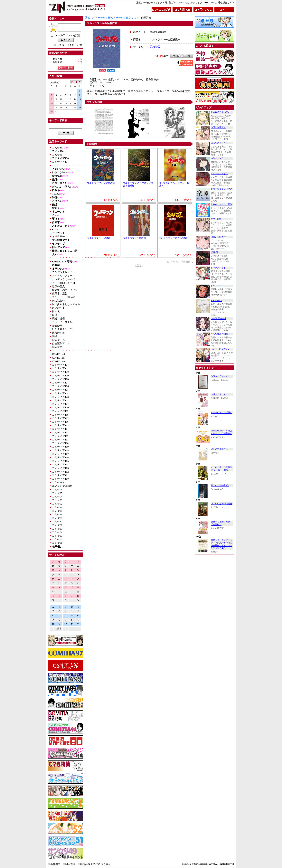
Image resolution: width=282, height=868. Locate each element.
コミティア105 (60, 461)
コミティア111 (60, 440)
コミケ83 (57, 536)
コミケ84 (57, 532)
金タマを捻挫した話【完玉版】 (220, 523)
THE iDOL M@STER (64, 283)
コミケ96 (57, 490)
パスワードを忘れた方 (69, 45)
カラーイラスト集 (62, 322)
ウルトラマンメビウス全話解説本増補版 (138, 184)
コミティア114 (60, 429)
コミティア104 (60, 464)
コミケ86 (57, 525)
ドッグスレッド (218, 268)
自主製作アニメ (61, 343)
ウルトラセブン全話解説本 (101, 183)
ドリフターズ (217, 286)
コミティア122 (60, 400)
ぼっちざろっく (218, 143)
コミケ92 (57, 504)
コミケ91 (57, 507)
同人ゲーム (58, 340)
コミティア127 (60, 383)
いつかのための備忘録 (221, 504)
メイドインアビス (219, 174)
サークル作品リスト (127, 18)
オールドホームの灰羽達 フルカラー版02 (221, 469)
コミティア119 (60, 411)
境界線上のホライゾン (65, 290)
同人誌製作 (58, 301)
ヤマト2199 (216, 219)
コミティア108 (60, 450)
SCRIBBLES (216, 301)
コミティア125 (60, 390)
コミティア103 (60, 468)
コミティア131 (60, 368)
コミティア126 (60, 386)
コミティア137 (60, 162)
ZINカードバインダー (221, 349)
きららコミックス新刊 (221, 204)
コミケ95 (57, 493)
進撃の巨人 (58, 286)
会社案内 (55, 864)
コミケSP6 (58, 482)
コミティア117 (60, 418)
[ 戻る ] (139, 265)
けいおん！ (58, 308)
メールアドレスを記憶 (68, 35)
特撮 (55, 336)
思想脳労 (155, 47)
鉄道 (55, 315)
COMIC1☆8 (59, 354)
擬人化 (56, 311)
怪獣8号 (214, 252)
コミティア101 (60, 475)
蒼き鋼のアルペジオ (220, 112)
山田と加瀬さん (218, 127)
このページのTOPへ (182, 262)
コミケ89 (57, 514)
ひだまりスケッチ (62, 329)
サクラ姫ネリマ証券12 (221, 413)
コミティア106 (60, 457)
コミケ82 (57, 539)
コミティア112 (60, 436)
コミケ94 (57, 497)
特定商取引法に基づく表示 (95, 864)
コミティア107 (60, 454)
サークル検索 (105, 18)
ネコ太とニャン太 (219, 376)
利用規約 (70, 864)
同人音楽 (57, 347)
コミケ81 (57, 543)
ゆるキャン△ (217, 158)
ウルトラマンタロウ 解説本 (173, 238)
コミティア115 (60, 425)
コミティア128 (60, 379)
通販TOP (90, 18)
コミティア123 (60, 397)
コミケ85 (57, 529)
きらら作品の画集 (219, 334)
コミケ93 (57, 500)
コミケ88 (57, 518)
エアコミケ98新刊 (62, 486)
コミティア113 (60, 433)
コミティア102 (60, 472)
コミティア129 (60, 376)
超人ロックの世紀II (220, 485)
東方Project (58, 333)
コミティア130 (60, 372)
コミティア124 (60, 393)
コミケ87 (57, 521)
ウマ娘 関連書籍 (219, 319)
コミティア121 (60, 404)
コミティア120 (60, 407)
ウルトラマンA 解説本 (134, 238)
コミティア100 (60, 479)
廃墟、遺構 (58, 319)
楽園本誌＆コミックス (221, 189)
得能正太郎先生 (218, 237)
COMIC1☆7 (59, 358)
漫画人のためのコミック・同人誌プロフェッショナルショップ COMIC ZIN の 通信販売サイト (185, 3)
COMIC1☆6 (59, 361)
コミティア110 (60, 443)
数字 (59, 629)
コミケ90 (57, 511)
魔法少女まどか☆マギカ (66, 304)
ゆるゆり (57, 326)
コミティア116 (60, 422)
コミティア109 (60, 447)
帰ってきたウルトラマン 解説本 (174, 184)
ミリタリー (58, 236)
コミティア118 (60, 415)
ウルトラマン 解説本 (99, 238)
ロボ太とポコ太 (218, 394)
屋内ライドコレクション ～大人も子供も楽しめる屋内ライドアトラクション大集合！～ (222, 544)
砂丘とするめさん (219, 449)
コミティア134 (60, 365)
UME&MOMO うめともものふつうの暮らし (221, 432)
